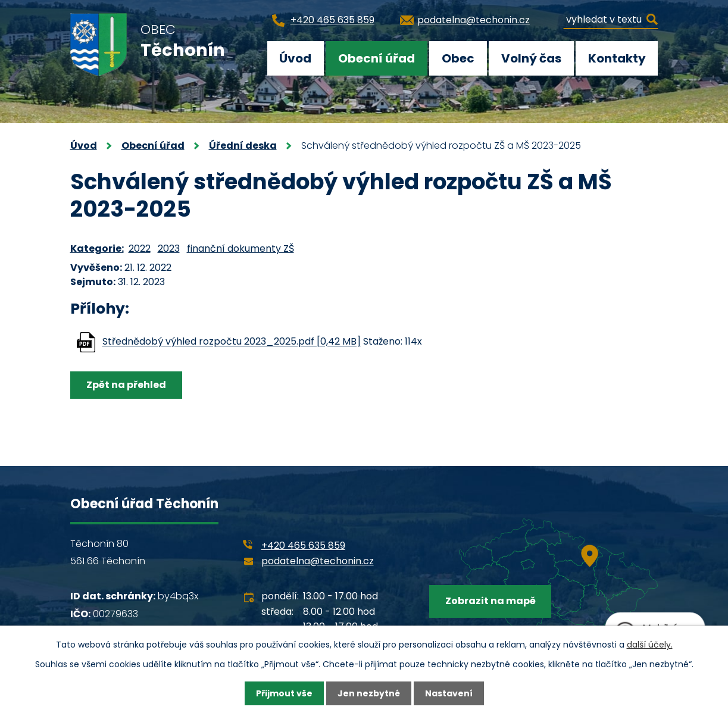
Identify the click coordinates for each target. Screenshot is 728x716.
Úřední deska (243, 146)
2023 (169, 248)
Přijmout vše (284, 693)
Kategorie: (97, 248)
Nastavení (449, 693)
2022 (140, 248)
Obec (458, 58)
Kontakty (617, 58)
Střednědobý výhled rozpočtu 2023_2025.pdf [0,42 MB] (232, 342)
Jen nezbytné (369, 693)
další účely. (650, 645)
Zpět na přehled (126, 385)
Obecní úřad (377, 58)
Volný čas (531, 58)
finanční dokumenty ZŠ (240, 248)
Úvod (295, 58)
